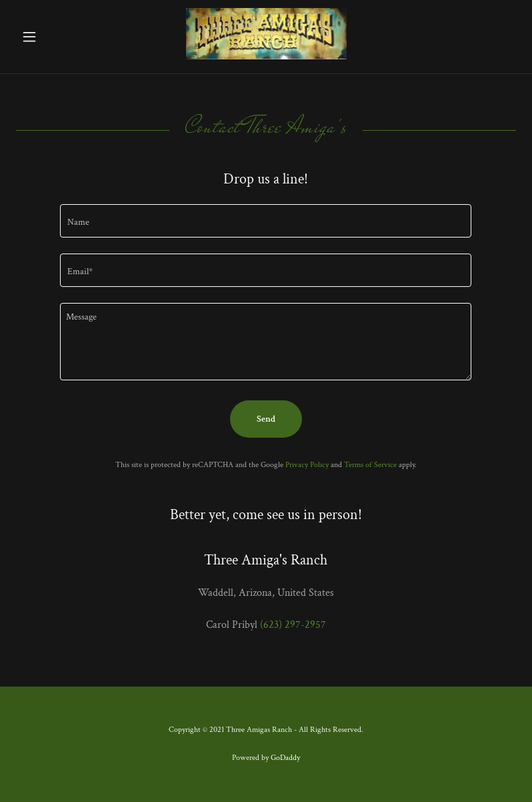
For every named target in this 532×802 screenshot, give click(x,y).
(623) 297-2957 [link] (293, 625)
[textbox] (266, 221)
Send (266, 419)
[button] (54, 37)
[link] (266, 56)
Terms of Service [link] (370, 465)
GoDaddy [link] (285, 758)
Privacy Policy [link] (307, 465)
